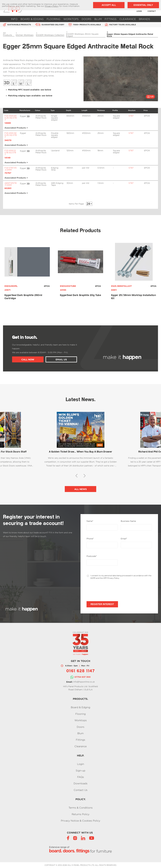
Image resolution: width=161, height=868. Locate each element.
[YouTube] (92, 838)
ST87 (131, 116)
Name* (90, 521)
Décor (14, 83)
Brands (144, 19)
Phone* (90, 539)
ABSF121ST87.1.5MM (11, 186)
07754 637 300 (83, 677)
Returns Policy (81, 814)
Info (14, 19)
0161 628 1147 (80, 671)
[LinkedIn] (83, 838)
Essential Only (143, 5)
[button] (87, 79)
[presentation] (106, 590)
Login (81, 764)
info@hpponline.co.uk (84, 682)
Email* (124, 539)
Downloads (80, 783)
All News (81, 489)
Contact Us (81, 790)
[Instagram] (75, 838)
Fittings (111, 19)
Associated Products (15, 128)
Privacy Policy (52, 6)
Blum (98, 19)
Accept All (109, 5)
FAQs (81, 777)
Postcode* (92, 556)
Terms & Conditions (81, 808)
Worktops (71, 19)
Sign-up (80, 770)
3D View (7, 83)
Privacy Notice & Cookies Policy (81, 821)
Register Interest (102, 604)
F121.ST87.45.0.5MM (11, 170)
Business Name (128, 521)
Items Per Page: (76, 204)
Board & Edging (32, 19)
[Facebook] (68, 838)
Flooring (54, 19)
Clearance (128, 19)
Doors (86, 19)
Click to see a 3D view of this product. (28, 116)
